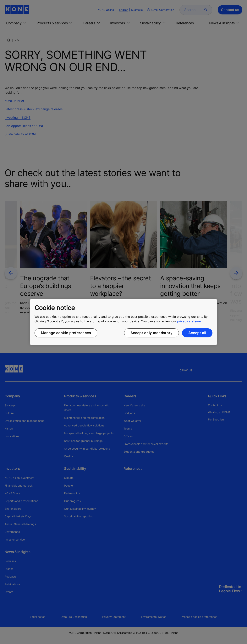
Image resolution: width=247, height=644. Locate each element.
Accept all (197, 333)
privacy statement (190, 321)
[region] (123, 322)
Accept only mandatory (151, 333)
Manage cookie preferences (66, 333)
